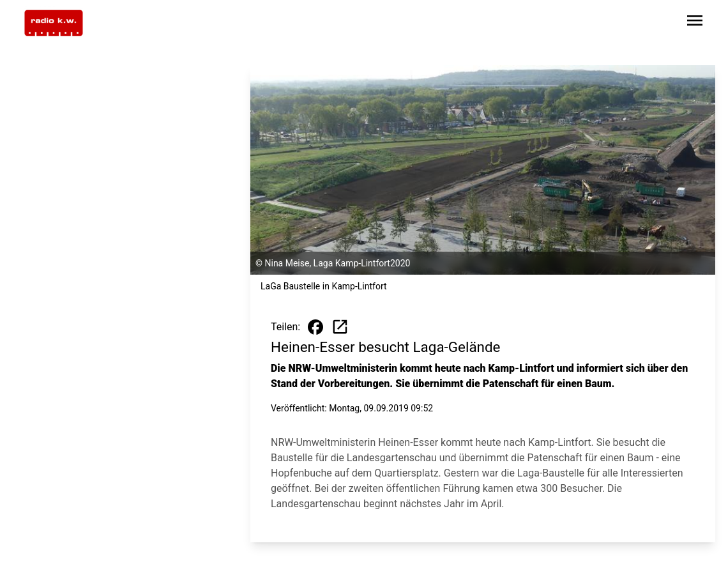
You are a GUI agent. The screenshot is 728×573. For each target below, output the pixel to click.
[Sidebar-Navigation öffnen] (695, 23)
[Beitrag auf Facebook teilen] (315, 327)
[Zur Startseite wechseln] (54, 23)
